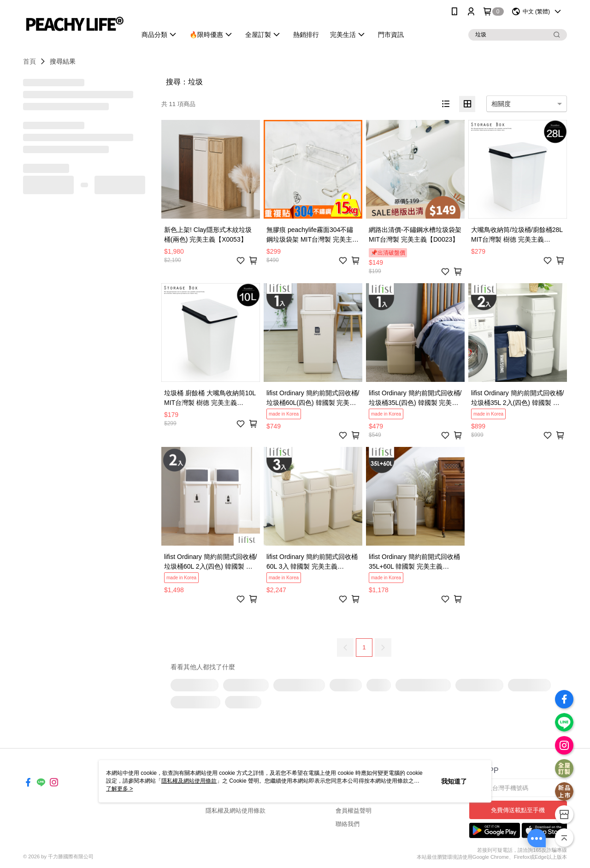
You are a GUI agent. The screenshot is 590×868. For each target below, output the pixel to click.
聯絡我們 (348, 824)
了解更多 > (119, 789)
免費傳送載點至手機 (518, 810)
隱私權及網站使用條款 (236, 811)
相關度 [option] (501, 104)
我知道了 (454, 781)
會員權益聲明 (354, 811)
